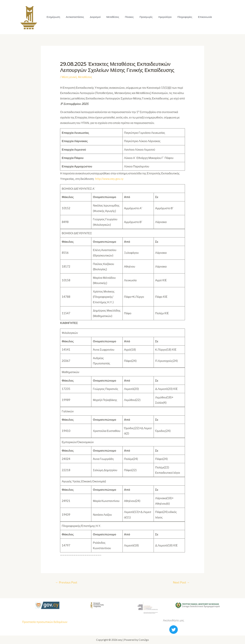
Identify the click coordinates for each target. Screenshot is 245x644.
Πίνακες (128, 17)
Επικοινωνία (202, 17)
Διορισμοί (94, 17)
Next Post (181, 582)
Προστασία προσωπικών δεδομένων (45, 622)
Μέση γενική (69, 77)
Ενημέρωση (53, 17)
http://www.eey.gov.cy (109, 179)
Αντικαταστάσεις (74, 17)
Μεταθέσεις (112, 17)
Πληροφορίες (182, 17)
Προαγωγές (144, 17)
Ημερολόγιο (163, 17)
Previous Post (67, 582)
